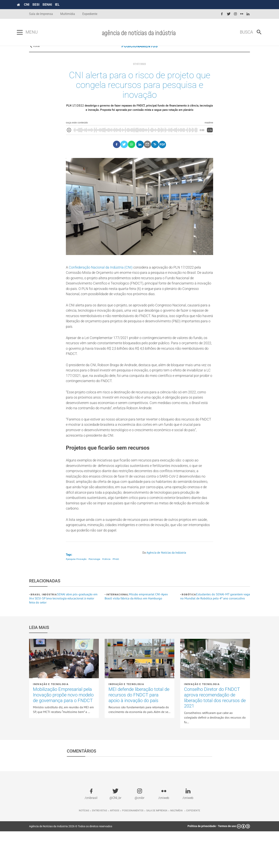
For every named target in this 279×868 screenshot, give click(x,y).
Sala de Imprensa (41, 14)
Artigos (115, 847)
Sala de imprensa (157, 847)
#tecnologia (96, 596)
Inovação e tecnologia (51, 721)
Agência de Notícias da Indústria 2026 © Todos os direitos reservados (71, 863)
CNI (39, 4)
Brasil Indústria (44, 631)
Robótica (189, 631)
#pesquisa (71, 596)
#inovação (82, 596)
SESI (48, 4)
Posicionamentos (133, 847)
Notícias (84, 847)
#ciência (109, 596)
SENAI (59, 4)
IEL (69, 4)
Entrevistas (99, 847)
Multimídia (68, 14)
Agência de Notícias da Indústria (168, 589)
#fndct (119, 596)
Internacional (117, 631)
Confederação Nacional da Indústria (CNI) (105, 278)
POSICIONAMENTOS (139, 52)
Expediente (90, 14)
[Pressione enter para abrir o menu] (32, 32)
